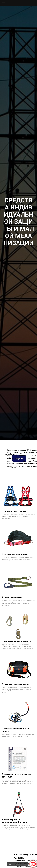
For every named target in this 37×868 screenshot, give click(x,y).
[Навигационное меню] (3, 3)
